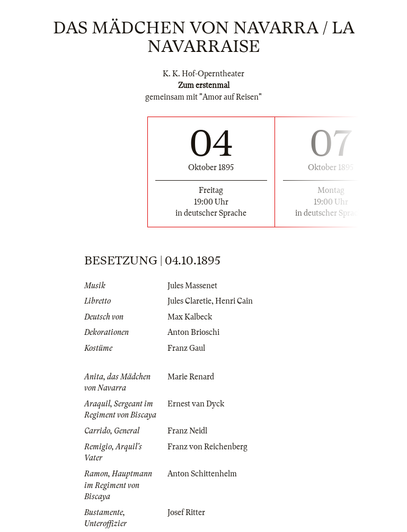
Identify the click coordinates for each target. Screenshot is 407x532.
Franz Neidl (187, 431)
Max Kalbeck (190, 317)
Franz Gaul (186, 348)
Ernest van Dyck (196, 404)
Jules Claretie (189, 301)
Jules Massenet (192, 286)
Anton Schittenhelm (202, 474)
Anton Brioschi (193, 332)
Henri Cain (234, 301)
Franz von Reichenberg (207, 447)
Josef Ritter (186, 512)
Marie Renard (191, 377)
